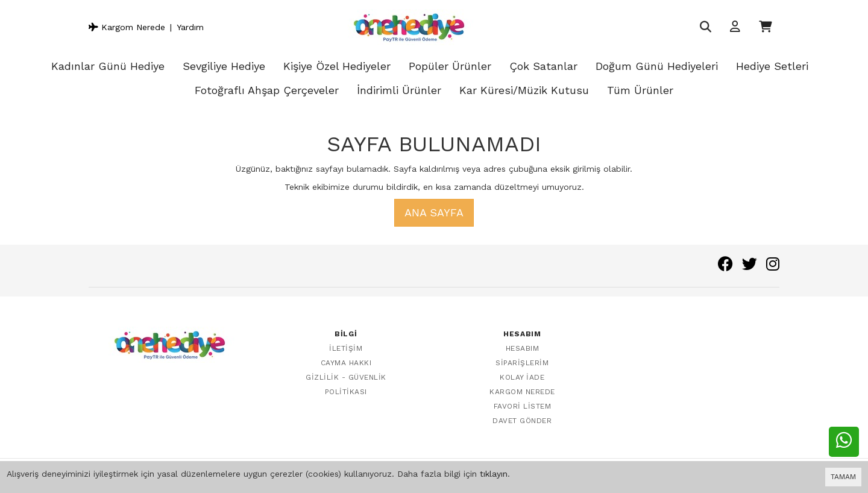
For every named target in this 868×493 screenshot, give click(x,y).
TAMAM (843, 477)
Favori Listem (523, 406)
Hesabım (523, 348)
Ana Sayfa (434, 212)
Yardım (190, 27)
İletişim (346, 348)
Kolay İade (522, 377)
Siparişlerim (522, 363)
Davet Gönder (522, 421)
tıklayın (494, 474)
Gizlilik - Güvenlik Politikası (346, 385)
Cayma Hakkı (346, 363)
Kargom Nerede (127, 27)
